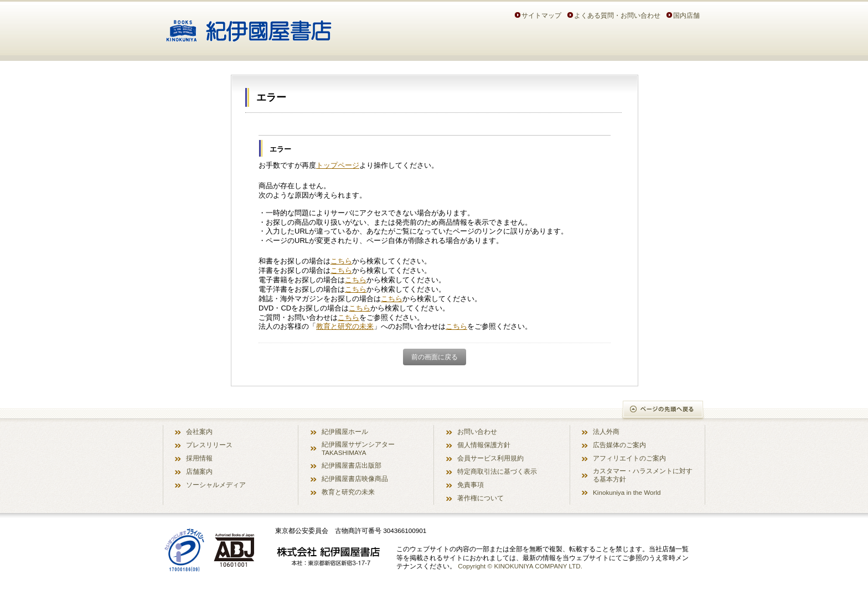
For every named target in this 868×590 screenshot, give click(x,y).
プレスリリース (209, 445)
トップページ (338, 165)
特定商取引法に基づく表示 (497, 471)
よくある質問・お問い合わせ (617, 15)
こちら (341, 261)
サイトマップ (541, 15)
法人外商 (606, 431)
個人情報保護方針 (484, 445)
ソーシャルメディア (216, 485)
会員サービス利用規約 (490, 458)
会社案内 (199, 431)
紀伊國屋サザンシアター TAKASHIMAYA (358, 448)
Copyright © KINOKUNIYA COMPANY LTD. (520, 566)
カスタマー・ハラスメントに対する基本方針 (643, 475)
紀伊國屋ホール (345, 431)
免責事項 (471, 485)
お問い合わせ (477, 431)
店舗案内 (199, 471)
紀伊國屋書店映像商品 (355, 478)
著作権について (480, 498)
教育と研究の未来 (345, 326)
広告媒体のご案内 (619, 445)
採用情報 (199, 458)
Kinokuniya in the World (627, 492)
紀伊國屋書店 (249, 27)
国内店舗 (686, 15)
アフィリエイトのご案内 (629, 458)
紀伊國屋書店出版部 (352, 465)
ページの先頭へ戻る (663, 410)
